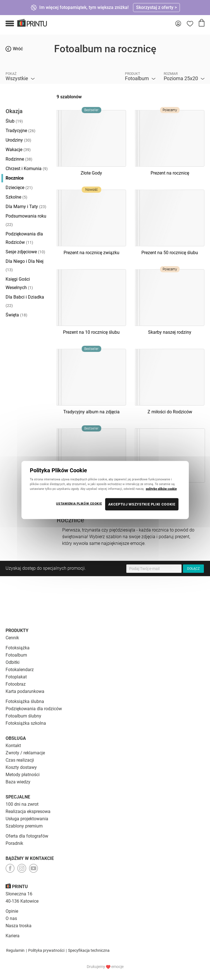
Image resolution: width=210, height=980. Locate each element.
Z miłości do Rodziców (170, 412)
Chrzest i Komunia (27, 169)
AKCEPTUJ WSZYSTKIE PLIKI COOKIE (142, 504)
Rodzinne (19, 159)
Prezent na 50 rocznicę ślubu (170, 253)
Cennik (12, 638)
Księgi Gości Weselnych (19, 283)
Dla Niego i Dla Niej (25, 265)
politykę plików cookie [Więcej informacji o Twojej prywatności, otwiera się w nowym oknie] (161, 489)
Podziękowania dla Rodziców (24, 238)
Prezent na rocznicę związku (91, 253)
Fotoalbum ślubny (23, 716)
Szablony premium (24, 826)
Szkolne (16, 197)
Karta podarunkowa (25, 691)
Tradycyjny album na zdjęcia (91, 412)
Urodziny (18, 140)
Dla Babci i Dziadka (25, 301)
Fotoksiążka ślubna (25, 701)
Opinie (12, 911)
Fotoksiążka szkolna (26, 723)
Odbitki (13, 662)
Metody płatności (23, 775)
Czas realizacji (20, 760)
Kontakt (13, 746)
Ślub (14, 121)
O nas (11, 918)
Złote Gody (91, 173)
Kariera (13, 936)
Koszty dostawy (21, 767)
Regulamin (15, 950)
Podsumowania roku (26, 220)
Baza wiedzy (18, 782)
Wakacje (18, 150)
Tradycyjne (20, 131)
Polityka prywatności (46, 950)
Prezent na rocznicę (170, 173)
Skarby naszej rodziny (170, 332)
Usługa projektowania (27, 819)
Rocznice (15, 178)
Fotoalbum (16, 655)
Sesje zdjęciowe (25, 252)
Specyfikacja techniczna (89, 950)
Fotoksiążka (18, 648)
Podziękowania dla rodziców (34, 709)
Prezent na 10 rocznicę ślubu (91, 332)
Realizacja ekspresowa (28, 811)
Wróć (18, 49)
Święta (16, 315)
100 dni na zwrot (22, 804)
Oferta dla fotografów (27, 836)
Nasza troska (19, 926)
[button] (10, 23)
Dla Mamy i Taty (26, 207)
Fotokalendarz (20, 670)
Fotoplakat (16, 677)
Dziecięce (19, 188)
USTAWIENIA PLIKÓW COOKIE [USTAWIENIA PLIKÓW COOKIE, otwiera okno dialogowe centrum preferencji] (79, 504)
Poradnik (14, 843)
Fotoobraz (16, 684)
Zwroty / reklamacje (25, 753)
